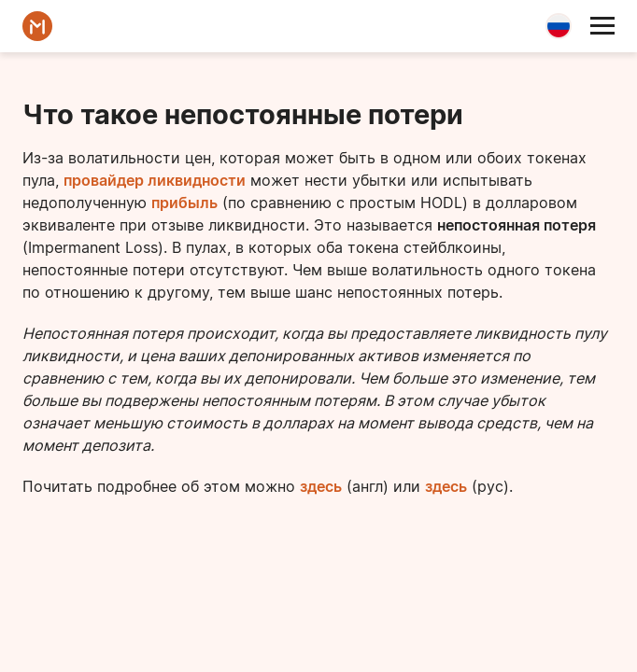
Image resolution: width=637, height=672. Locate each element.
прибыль (184, 203)
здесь (321, 486)
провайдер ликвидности (155, 180)
